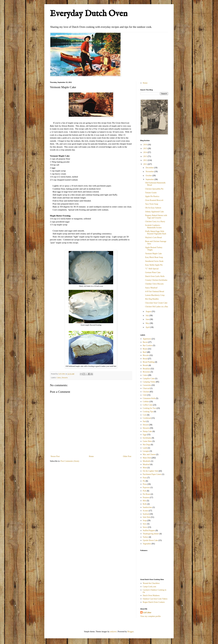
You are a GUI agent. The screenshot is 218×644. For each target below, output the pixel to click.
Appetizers (147, 339)
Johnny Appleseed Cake (155, 212)
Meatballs (147, 461)
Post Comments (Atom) (70, 461)
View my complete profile (151, 616)
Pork (145, 491)
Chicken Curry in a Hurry (155, 221)
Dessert (146, 425)
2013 (146, 156)
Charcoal (146, 388)
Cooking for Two (149, 408)
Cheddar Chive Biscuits (154, 284)
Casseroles (147, 385)
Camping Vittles (149, 382)
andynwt (113, 632)
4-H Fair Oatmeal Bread (155, 291)
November (150, 172)
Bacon (145, 342)
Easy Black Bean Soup (154, 257)
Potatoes (146, 497)
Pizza (145, 484)
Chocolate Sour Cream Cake (156, 303)
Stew (145, 524)
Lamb (145, 448)
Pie (144, 481)
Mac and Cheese (149, 454)
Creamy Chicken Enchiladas (156, 280)
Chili (145, 395)
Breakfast (147, 369)
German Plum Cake (153, 272)
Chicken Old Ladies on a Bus (157, 307)
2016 (146, 145)
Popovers (146, 487)
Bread (145, 359)
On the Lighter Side (151, 471)
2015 (146, 148)
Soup (145, 521)
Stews (145, 527)
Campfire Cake (149, 379)
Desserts (65, 378)
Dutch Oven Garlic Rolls (155, 276)
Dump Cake (147, 431)
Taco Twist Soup (152, 204)
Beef (145, 352)
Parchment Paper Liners (152, 474)
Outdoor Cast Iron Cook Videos (155, 599)
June (148, 319)
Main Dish (147, 458)
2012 (146, 160)
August (149, 311)
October (149, 176)
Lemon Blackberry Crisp (155, 295)
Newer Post (55, 456)
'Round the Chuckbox (151, 583)
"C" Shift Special (152, 269)
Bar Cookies (148, 345)
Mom (145, 468)
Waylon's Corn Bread (153, 237)
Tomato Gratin (151, 193)
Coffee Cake (148, 405)
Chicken (146, 392)
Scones (146, 511)
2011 (145, 164)
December (150, 168)
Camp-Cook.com (149, 587)
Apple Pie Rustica (152, 196)
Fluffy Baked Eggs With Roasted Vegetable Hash (156, 233)
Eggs (145, 435)
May (148, 323)
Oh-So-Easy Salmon (153, 208)
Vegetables (147, 544)
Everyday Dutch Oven (89, 14)
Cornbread (147, 418)
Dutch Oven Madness (151, 595)
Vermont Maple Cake (153, 254)
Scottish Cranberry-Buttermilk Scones (153, 226)
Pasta (145, 478)
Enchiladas (147, 438)
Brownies (147, 372)
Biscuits (146, 355)
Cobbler (146, 402)
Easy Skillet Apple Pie (154, 265)
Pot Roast (147, 494)
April (148, 327)
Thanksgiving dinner (151, 534)
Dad (144, 421)
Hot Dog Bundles (152, 299)
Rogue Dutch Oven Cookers (154, 602)
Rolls (145, 504)
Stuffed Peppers (149, 531)
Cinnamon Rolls (149, 398)
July (147, 315)
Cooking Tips (148, 412)
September (150, 179)
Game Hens (147, 441)
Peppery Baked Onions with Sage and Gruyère (156, 217)
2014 (146, 152)
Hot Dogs (147, 445)
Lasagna (146, 451)
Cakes (59, 378)
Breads (145, 365)
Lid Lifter (147, 613)
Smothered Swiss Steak (154, 261)
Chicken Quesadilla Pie (154, 189)
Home (91, 456)
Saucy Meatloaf (151, 288)
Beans (145, 349)
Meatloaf (146, 464)
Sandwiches (147, 507)
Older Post (127, 456)
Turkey (146, 537)
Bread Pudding (149, 362)
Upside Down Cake (150, 540)
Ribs (145, 501)
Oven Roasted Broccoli (154, 200)
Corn (145, 415)
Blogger (130, 632)
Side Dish (147, 517)
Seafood (146, 514)
